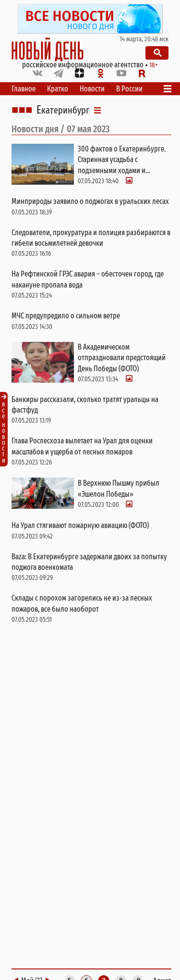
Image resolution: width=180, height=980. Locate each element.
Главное (24, 89)
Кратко (58, 89)
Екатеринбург (63, 110)
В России (129, 89)
